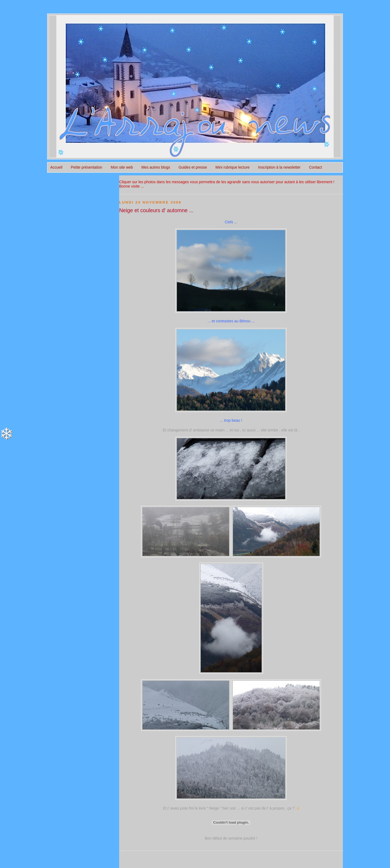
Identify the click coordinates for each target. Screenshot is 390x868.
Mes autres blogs (156, 167)
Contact (316, 167)
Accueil (56, 167)
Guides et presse (193, 167)
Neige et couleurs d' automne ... (156, 210)
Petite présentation (87, 167)
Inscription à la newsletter (279, 167)
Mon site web (122, 167)
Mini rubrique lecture (233, 167)
